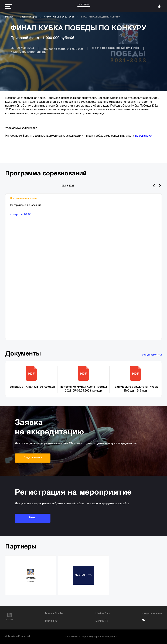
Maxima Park (103, 614)
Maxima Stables (54, 614)
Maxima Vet (52, 621)
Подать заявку (33, 458)
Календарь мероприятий (28, 52)
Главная (9, 17)
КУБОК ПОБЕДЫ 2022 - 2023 (59, 17)
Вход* (33, 518)
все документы (152, 355)
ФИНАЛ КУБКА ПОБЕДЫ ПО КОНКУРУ (100, 17)
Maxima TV (102, 621)
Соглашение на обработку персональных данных (91, 637)
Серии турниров (29, 17)
